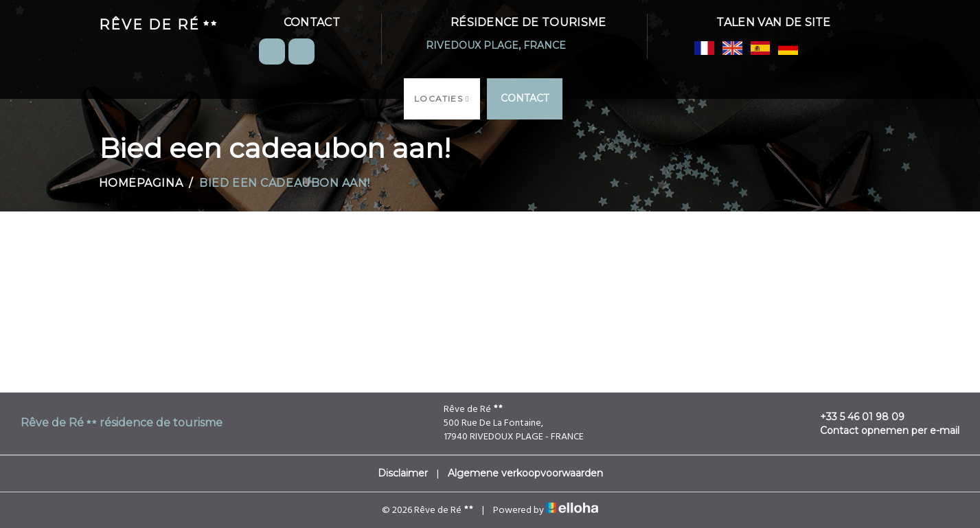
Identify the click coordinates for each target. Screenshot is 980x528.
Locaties (442, 99)
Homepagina (141, 183)
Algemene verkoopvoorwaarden (525, 473)
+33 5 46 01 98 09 (854, 417)
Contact (525, 98)
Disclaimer (403, 473)
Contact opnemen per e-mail (882, 431)
